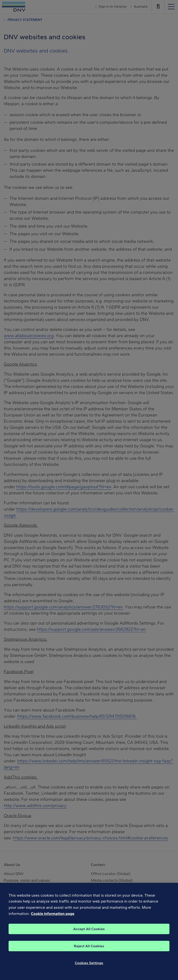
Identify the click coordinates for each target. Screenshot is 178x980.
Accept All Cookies (89, 931)
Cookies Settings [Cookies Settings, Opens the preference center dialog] (89, 965)
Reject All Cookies (89, 948)
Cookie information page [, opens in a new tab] (53, 916)
